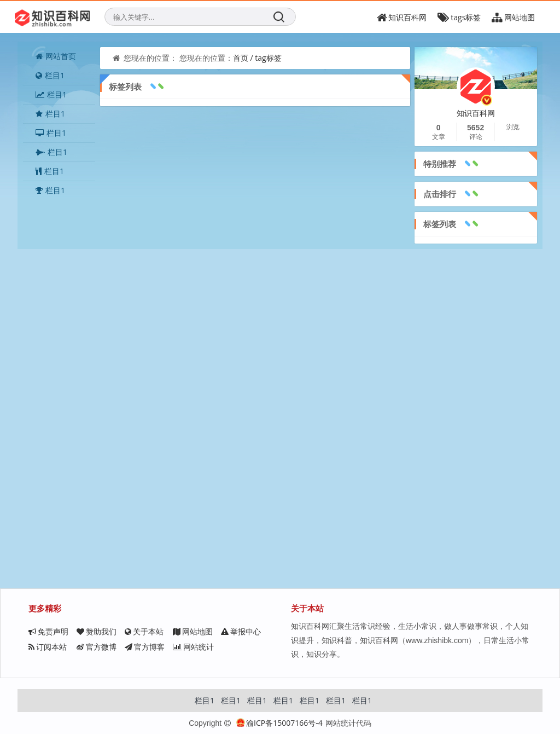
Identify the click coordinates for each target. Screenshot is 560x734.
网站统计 (193, 647)
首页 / (244, 58)
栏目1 (50, 75)
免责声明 (48, 631)
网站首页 (56, 56)
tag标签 (268, 58)
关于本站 (144, 631)
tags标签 (459, 17)
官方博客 (145, 647)
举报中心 (241, 631)
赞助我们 (97, 631)
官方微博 (97, 647)
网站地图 (193, 631)
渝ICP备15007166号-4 (279, 723)
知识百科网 (402, 17)
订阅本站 (48, 647)
